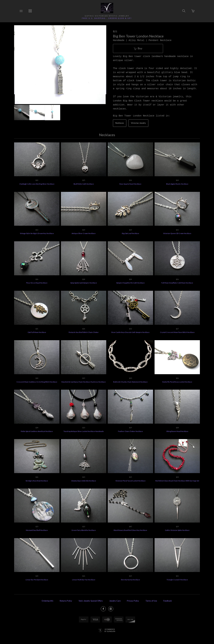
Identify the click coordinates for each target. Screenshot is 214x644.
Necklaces (120, 123)
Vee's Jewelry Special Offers (91, 601)
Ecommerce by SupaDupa (110, 630)
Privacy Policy (133, 601)
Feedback (168, 601)
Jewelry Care (115, 601)
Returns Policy (66, 601)
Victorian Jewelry (138, 123)
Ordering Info (47, 601)
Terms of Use (151, 601)
